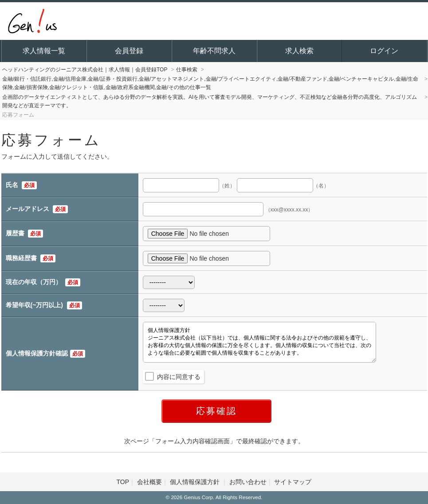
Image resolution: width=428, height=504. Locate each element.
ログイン (384, 51)
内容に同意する (179, 377)
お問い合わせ (248, 482)
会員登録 (129, 51)
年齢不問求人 (214, 51)
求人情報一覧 (44, 51)
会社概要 (149, 482)
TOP (123, 482)
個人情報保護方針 (196, 482)
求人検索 (299, 51)
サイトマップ (293, 482)
